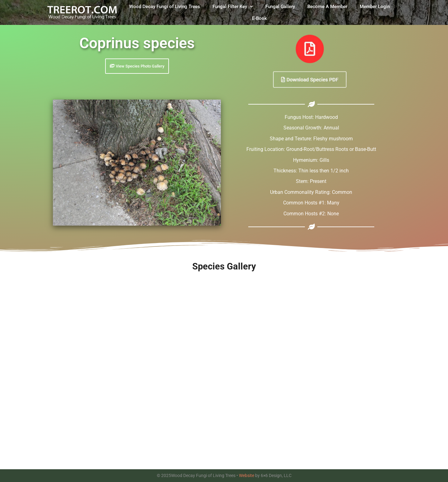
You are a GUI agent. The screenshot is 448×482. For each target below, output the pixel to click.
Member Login (375, 7)
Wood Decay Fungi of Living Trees (165, 7)
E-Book (259, 18)
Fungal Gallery (280, 7)
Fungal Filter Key (233, 7)
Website (247, 475)
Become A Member (327, 7)
